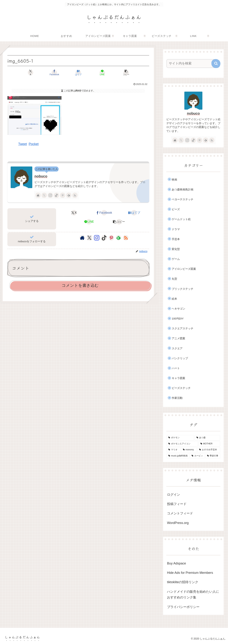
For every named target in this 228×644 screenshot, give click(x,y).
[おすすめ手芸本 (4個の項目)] (209, 450)
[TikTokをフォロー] (56, 195)
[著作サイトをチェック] (38, 195)
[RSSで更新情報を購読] (75, 195)
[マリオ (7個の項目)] (174, 450)
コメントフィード (180, 513)
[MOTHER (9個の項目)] (209, 444)
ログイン (174, 495)
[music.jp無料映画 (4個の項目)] (178, 456)
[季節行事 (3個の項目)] (213, 456)
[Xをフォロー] (44, 195)
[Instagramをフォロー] (50, 195)
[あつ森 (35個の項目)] (207, 438)
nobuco (41, 176)
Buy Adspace (177, 563)
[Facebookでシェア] (54, 73)
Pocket (34, 144)
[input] (191, 64)
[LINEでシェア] (102, 73)
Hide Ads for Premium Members (190, 573)
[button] (126, 73)
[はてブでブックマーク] (78, 73)
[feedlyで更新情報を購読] (69, 195)
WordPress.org (178, 523)
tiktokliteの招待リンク (183, 582)
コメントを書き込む (80, 285)
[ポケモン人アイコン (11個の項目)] (182, 444)
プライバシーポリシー (183, 607)
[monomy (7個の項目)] (189, 450)
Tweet (23, 144)
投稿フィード (177, 504)
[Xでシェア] (31, 73)
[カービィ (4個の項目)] (197, 456)
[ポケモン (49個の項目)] (180, 438)
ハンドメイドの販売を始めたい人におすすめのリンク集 (193, 595)
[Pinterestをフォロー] (63, 195)
